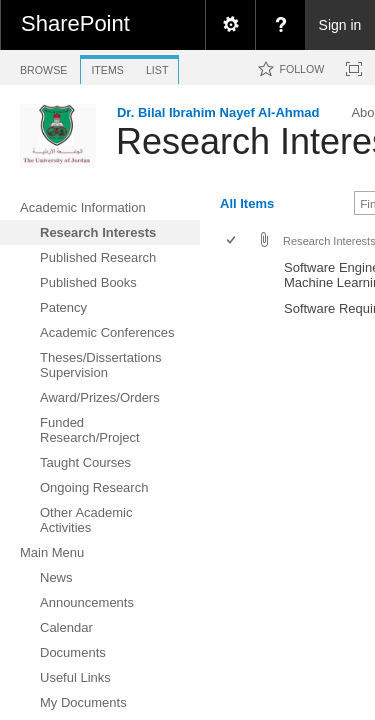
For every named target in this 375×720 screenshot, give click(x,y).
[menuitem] (230, 25)
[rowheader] (236, 275)
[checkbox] (232, 241)
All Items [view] (247, 203)
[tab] (43, 66)
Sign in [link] (340, 25)
